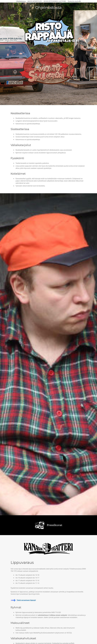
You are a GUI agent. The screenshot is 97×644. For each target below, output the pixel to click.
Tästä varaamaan (23, 601)
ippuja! (33, 601)
